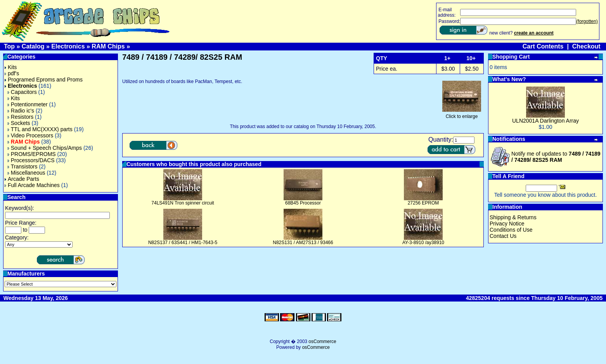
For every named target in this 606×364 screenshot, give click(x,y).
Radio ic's (21, 111)
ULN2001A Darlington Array (545, 121)
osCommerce (322, 341)
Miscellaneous (27, 173)
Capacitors (22, 92)
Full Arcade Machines (32, 185)
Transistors (23, 166)
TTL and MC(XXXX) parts (40, 129)
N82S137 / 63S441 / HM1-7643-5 (183, 243)
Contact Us (503, 236)
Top (9, 46)
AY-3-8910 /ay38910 (423, 243)
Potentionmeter (28, 104)
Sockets (19, 123)
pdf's (12, 73)
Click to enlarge (462, 114)
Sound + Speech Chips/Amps (45, 148)
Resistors (21, 117)
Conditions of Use (511, 230)
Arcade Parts (22, 179)
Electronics (68, 46)
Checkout (586, 46)
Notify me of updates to (556, 157)
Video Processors (30, 135)
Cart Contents (543, 46)
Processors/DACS (31, 160)
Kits (11, 67)
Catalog (33, 46)
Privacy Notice (507, 224)
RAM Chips (108, 46)
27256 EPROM (423, 203)
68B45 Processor (303, 203)
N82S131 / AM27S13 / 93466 (303, 243)
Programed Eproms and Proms (44, 80)
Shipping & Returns (513, 217)
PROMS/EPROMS (32, 154)
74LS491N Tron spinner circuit (183, 203)
